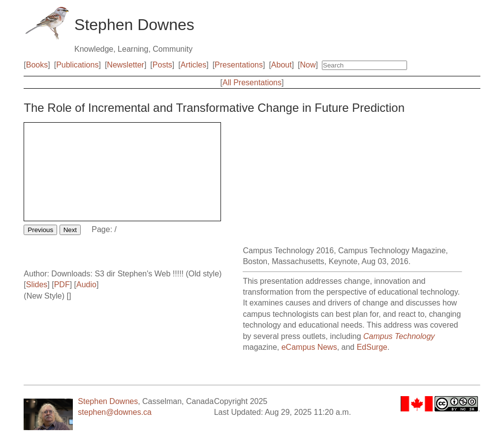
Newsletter (126, 65)
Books (37, 65)
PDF (62, 285)
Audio (86, 285)
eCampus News (309, 347)
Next (70, 230)
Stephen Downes (108, 401)
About (282, 65)
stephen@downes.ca (115, 412)
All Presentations (252, 83)
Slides (37, 285)
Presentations (239, 65)
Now (308, 65)
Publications (77, 65)
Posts (162, 65)
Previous (40, 230)
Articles (193, 65)
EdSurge (372, 347)
